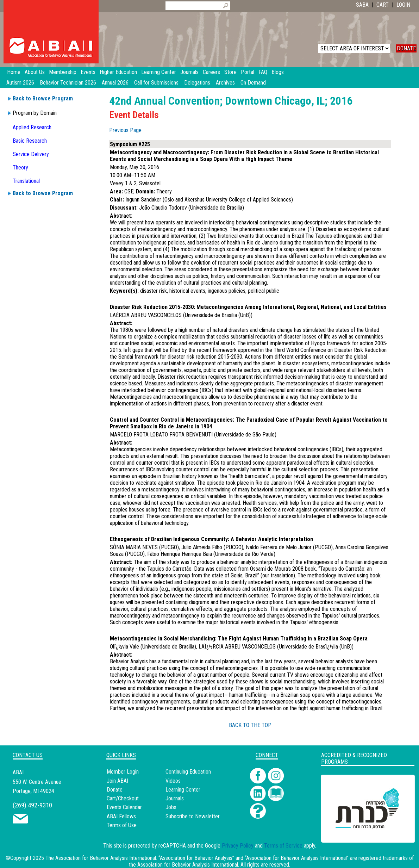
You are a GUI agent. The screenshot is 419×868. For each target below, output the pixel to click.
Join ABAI (117, 781)
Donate (115, 790)
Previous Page (125, 130)
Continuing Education (188, 772)
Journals (175, 798)
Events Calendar (124, 807)
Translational (26, 181)
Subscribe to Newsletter (193, 816)
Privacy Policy (238, 846)
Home (14, 72)
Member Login (123, 772)
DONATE (406, 48)
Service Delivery (31, 154)
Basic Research (30, 141)
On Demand (253, 83)
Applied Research (32, 127)
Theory (20, 168)
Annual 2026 (115, 83)
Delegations (197, 83)
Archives (225, 83)
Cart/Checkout (123, 798)
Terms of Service (283, 846)
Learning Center (183, 790)
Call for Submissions (156, 83)
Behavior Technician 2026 (68, 83)
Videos (173, 781)
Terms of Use (122, 825)
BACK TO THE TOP (250, 725)
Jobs (171, 807)
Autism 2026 (20, 83)
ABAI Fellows (121, 816)
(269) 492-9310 (32, 805)
